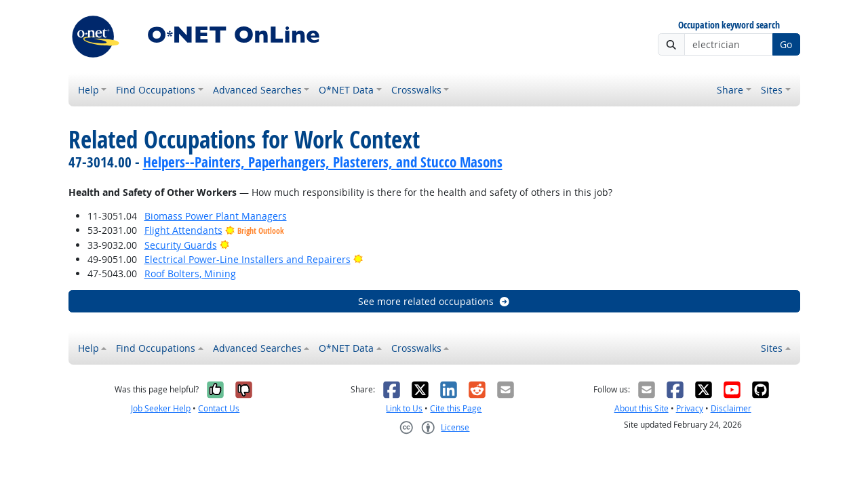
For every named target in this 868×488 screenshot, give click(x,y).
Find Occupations (156, 90)
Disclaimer (731, 408)
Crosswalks (416, 90)
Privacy (690, 408)
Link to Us (404, 408)
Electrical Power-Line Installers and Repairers (248, 259)
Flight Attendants (183, 230)
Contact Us (219, 408)
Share (730, 90)
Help (88, 90)
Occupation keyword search (729, 25)
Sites (772, 90)
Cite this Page (456, 408)
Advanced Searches (257, 90)
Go (786, 44)
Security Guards (181, 245)
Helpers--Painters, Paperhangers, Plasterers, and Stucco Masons (323, 162)
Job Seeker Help (161, 408)
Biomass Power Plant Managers (216, 216)
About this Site (642, 408)
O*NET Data (346, 90)
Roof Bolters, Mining (190, 273)
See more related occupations (434, 301)
